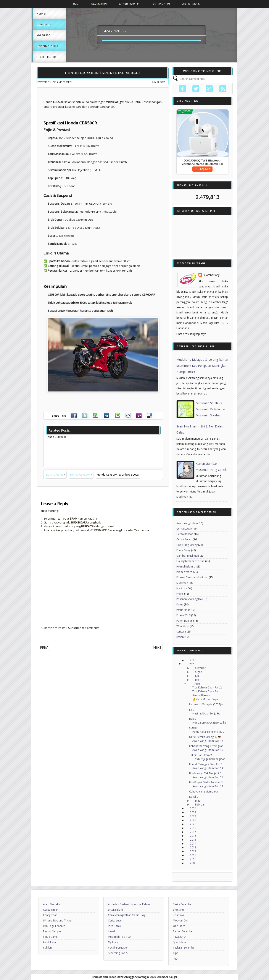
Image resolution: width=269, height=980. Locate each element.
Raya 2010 (179, 937)
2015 (193, 840)
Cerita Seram (184, 539)
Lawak (112, 931)
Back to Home (55, 475)
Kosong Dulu (48, 46)
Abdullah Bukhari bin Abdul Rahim (129, 904)
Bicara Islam (115, 910)
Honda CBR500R (80, 475)
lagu (176, 958)
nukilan (47, 948)
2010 (193, 859)
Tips (176, 953)
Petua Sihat (183, 610)
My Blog (43, 35)
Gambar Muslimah (188, 556)
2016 (193, 836)
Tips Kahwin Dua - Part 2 (207, 687)
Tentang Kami (161, 4)
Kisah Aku (179, 915)
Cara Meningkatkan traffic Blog (127, 915)
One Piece (179, 926)
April (197, 684)
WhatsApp (183, 626)
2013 (193, 847)
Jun (197, 676)
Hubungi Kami (98, 4)
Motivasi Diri (180, 920)
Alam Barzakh (52, 904)
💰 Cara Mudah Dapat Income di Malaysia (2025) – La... (206, 704)
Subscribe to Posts (53, 628)
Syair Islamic (180, 942)
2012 (193, 851)
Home (41, 13)
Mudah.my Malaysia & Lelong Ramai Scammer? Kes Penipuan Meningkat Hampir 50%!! (202, 366)
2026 (193, 660)
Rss (76, 4)
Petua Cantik (51, 937)
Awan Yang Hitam (187, 523)
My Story (182, 588)
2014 (193, 844)
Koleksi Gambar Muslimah (192, 577)
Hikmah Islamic (186, 567)
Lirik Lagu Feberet (54, 926)
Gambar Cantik (129, 4)
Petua (180, 604)
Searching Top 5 (118, 953)
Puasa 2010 (183, 615)
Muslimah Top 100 (119, 937)
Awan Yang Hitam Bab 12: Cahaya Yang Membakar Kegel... (206, 792)
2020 (193, 824)
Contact (44, 24)
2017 (193, 832)
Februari (200, 805)
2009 (193, 863)
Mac (198, 801)
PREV (44, 647)
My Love (113, 942)
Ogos (199, 672)
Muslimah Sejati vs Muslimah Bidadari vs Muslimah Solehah (211, 409)
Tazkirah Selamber (184, 948)
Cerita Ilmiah (51, 910)
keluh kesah (50, 942)
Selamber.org (211, 275)
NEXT (157, 647)
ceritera (181, 632)
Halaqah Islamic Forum (190, 561)
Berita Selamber (183, 904)
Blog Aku (178, 910)
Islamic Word (184, 572)
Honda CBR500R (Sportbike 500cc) (102, 73)
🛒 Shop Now (203, 169)
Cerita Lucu (115, 920)
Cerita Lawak (184, 529)
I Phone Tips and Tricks (57, 920)
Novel (180, 594)
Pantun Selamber (183, 931)
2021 (193, 820)
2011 (193, 855)
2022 (193, 816)
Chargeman (50, 915)
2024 (193, 808)
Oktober (200, 668)
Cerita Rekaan (185, 534)
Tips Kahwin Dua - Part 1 (207, 691)
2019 (193, 828)
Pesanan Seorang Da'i (190, 599)
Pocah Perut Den (118, 948)
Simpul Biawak (201, 695)
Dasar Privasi (191, 4)
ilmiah (180, 637)
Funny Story (183, 550)
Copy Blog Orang (187, 545)
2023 (193, 812)
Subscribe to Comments (84, 628)
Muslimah (182, 583)
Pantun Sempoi (52, 931)
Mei (197, 680)
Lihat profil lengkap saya (191, 334)
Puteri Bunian (184, 621)
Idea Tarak (46, 57)
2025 (192, 664)
